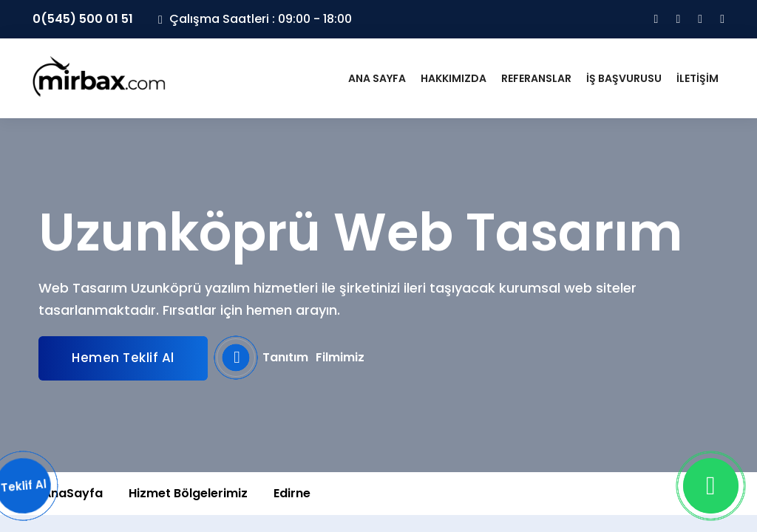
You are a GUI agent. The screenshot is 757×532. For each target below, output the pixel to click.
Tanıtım (291, 358)
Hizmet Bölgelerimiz (188, 493)
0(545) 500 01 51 (83, 19)
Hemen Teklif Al (123, 358)
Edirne (292, 493)
